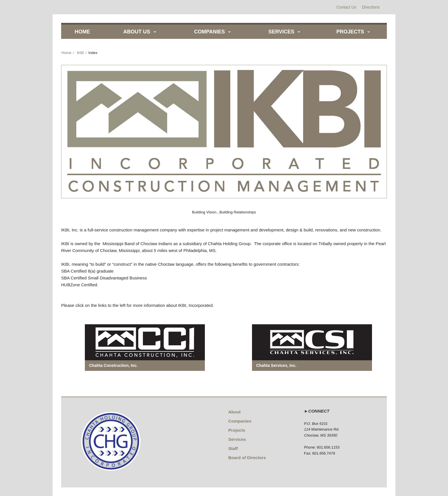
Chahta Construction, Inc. (113, 365)
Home (66, 53)
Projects (237, 430)
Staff (233, 448)
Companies (240, 421)
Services (237, 439)
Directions (371, 7)
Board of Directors (247, 458)
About (234, 412)
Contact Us (346, 7)
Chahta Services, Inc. (276, 365)
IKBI (80, 53)
